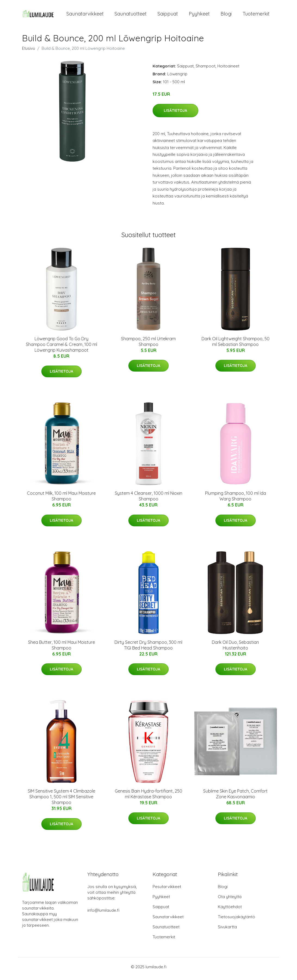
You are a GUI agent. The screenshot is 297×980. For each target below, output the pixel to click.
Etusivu (29, 52)
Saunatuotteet (131, 16)
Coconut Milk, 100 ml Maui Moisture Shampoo (61, 500)
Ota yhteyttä (230, 900)
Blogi (226, 16)
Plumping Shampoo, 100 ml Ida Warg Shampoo (236, 500)
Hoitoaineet (228, 70)
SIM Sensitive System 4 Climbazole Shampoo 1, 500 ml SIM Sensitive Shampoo (61, 800)
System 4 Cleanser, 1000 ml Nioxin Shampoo (148, 500)
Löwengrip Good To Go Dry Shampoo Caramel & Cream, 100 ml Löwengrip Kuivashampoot (61, 348)
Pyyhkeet (199, 16)
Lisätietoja (175, 114)
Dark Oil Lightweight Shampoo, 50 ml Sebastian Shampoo (236, 345)
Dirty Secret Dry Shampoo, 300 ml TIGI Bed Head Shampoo (148, 649)
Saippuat (168, 16)
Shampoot (205, 70)
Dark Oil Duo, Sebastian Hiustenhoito (235, 649)
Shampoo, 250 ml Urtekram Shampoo (148, 345)
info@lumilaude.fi (103, 914)
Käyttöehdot (230, 911)
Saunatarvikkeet (85, 16)
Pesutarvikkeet (167, 890)
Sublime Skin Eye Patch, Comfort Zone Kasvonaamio (235, 798)
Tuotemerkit (256, 16)
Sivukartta (227, 931)
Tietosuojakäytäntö (236, 921)
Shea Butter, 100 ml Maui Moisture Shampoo (61, 649)
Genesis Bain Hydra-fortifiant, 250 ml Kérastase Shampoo (148, 798)
